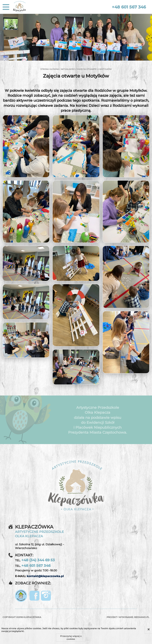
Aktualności (68, 69)
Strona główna (50, 69)
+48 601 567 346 (129, 7)
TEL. (35, 560)
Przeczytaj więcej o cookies (71, 637)
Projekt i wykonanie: (128, 617)
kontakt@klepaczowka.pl (45, 576)
